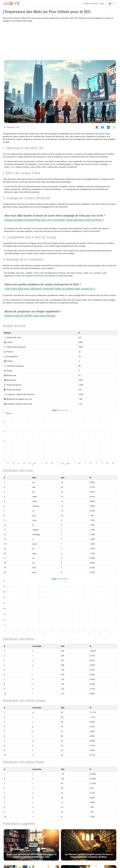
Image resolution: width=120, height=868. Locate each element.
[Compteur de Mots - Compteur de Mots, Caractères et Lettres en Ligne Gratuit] (12, 3)
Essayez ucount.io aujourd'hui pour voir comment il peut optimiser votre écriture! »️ (54, 220)
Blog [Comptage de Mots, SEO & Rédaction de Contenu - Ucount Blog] (102, 3)
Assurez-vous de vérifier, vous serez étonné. (30, 315)
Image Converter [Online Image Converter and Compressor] (91, 3)
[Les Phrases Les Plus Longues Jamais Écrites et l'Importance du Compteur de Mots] (89, 845)
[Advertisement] (60, 41)
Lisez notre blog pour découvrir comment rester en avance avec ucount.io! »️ (50, 288)
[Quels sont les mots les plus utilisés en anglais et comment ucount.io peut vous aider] (31, 845)
